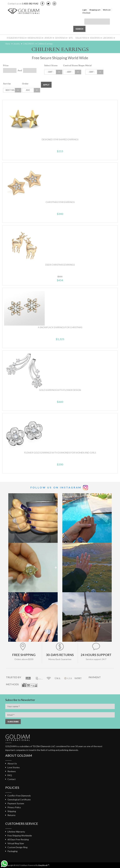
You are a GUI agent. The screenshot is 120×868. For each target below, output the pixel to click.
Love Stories (14, 767)
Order (25, 84)
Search (79, 29)
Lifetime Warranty (16, 832)
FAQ (10, 775)
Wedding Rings (34, 38)
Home (8, 44)
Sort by (7, 84)
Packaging (12, 851)
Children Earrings (45, 44)
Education (95, 38)
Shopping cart (95, 10)
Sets (71, 38)
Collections (81, 38)
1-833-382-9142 (30, 4)
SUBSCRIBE (13, 722)
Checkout (86, 13)
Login (85, 10)
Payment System (16, 803)
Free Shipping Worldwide (20, 836)
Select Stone (51, 65)
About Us (12, 763)
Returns (11, 815)
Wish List (107, 10)
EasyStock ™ (44, 865)
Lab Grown (108, 38)
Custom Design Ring (17, 847)
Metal (88, 65)
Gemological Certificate (19, 799)
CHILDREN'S (29, 44)
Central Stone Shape (74, 65)
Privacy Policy (14, 807)
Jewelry (48, 38)
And (20, 70)
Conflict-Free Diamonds (19, 796)
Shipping (12, 811)
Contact (12, 779)
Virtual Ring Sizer (16, 843)
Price (6, 65)
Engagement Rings (16, 38)
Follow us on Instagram (56, 487)
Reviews (12, 771)
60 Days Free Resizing (18, 839)
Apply (46, 85)
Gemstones (60, 38)
